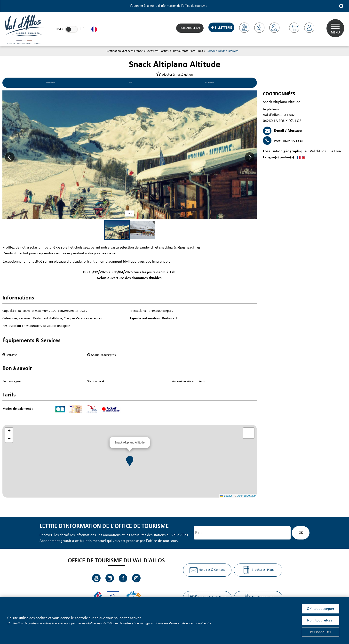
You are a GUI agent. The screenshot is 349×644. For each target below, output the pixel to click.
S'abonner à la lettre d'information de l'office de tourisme (168, 6)
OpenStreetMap (246, 496)
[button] (293, 28)
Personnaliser (321, 632)
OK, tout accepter (321, 609)
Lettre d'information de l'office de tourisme (102, 527)
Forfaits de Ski (188, 28)
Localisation (209, 83)
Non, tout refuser (321, 620)
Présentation (52, 83)
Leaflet (226, 496)
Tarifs (132, 83)
